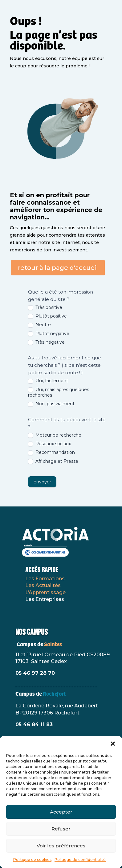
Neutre (39, 325)
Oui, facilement (48, 381)
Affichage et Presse (53, 461)
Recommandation (51, 452)
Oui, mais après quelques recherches (59, 392)
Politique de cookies (32, 860)
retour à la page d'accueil (58, 268)
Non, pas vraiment (51, 404)
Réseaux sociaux (49, 444)
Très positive (45, 307)
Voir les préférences (61, 846)
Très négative (46, 342)
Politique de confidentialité (80, 860)
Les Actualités (43, 585)
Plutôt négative (49, 334)
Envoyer (42, 482)
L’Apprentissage (45, 592)
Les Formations (45, 579)
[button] (113, 744)
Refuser (61, 829)
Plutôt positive (47, 316)
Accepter (61, 812)
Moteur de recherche (55, 435)
